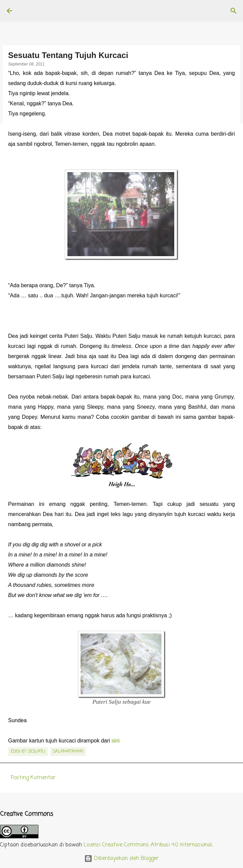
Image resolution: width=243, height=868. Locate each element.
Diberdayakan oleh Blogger (121, 859)
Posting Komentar (33, 778)
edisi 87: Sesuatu (28, 752)
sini (116, 741)
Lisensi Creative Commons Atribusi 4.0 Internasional (148, 845)
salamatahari (68, 752)
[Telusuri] (234, 11)
